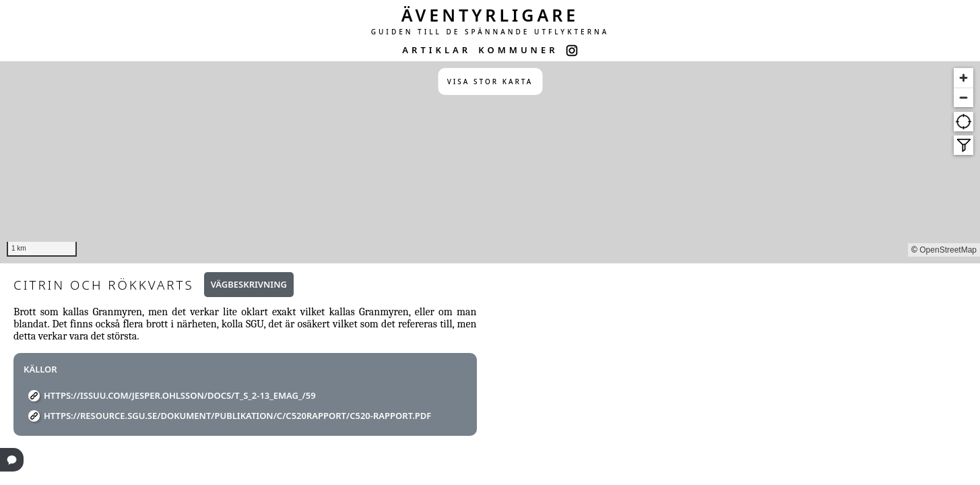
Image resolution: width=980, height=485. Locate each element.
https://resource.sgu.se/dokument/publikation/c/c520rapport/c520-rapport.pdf (237, 416)
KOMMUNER (518, 50)
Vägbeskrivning (249, 284)
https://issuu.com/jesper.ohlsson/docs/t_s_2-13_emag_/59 (180, 395)
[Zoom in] (963, 78)
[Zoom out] (963, 97)
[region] (490, 162)
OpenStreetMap (948, 250)
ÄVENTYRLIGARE (490, 15)
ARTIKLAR (436, 50)
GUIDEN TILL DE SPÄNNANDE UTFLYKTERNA (490, 32)
